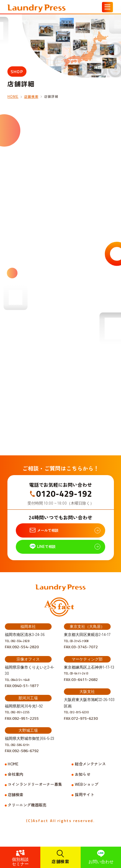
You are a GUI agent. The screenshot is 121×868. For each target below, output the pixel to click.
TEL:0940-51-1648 (22, 689)
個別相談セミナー (20, 861)
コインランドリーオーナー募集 (35, 793)
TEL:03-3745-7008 (81, 650)
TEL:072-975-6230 (81, 721)
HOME (13, 97)
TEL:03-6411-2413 (81, 682)
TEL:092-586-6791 (22, 754)
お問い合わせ (101, 861)
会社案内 (15, 783)
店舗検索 (60, 861)
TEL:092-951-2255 (22, 721)
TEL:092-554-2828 (22, 650)
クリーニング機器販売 (27, 814)
